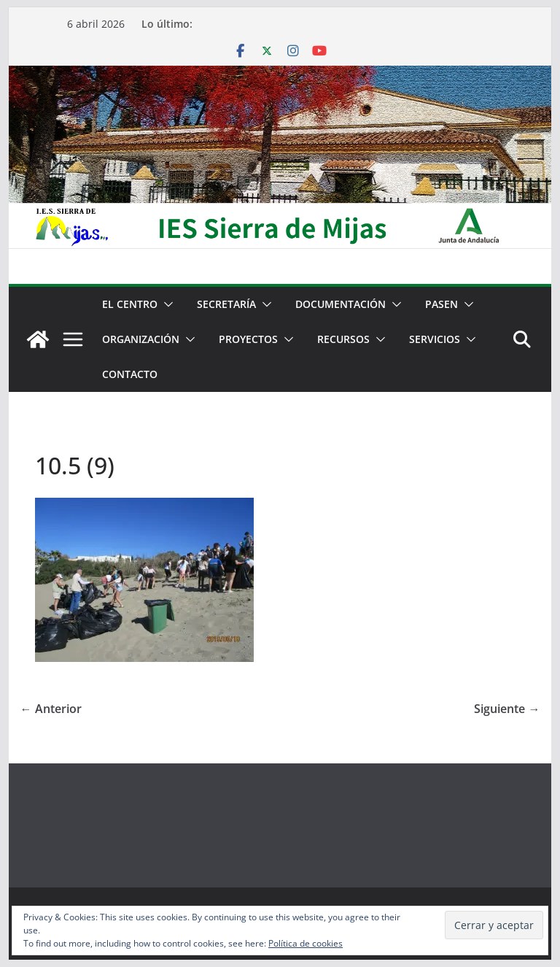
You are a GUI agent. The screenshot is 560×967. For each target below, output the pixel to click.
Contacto (130, 374)
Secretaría (226, 304)
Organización (141, 339)
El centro (130, 304)
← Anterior (51, 709)
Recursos (343, 339)
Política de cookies (306, 943)
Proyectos (248, 339)
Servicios (435, 339)
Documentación (341, 304)
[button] (166, 304)
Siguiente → (507, 709)
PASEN (442, 304)
